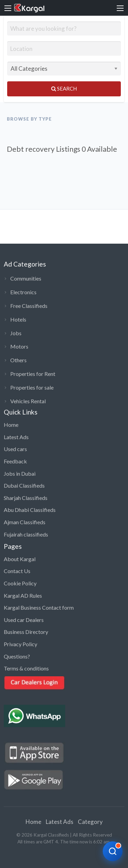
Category (90, 822)
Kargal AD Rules (23, 595)
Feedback (15, 461)
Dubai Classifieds (24, 485)
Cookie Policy (20, 583)
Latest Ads (16, 437)
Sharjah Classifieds (26, 498)
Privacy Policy (20, 644)
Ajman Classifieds (25, 522)
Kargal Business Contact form (39, 607)
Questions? (17, 656)
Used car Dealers (24, 620)
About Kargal (20, 559)
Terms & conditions (26, 668)
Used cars (15, 449)
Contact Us (17, 571)
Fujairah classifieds (26, 534)
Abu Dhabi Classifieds (30, 510)
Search (64, 89)
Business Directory (26, 632)
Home (11, 425)
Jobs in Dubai (20, 473)
